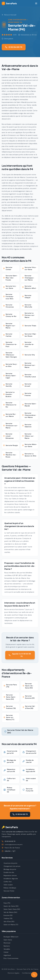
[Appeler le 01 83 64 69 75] (34, 975)
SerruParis (9, 3)
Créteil (5, 952)
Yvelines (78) (7, 918)
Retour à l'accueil (9, 15)
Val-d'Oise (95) (8, 922)
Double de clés (8, 872)
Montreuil (6, 943)
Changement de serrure (11, 866)
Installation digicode (10, 879)
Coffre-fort (7, 882)
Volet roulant (7, 885)
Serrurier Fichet (8, 891)
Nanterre (6, 946)
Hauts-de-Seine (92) (10, 906)
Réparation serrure (9, 875)
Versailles (6, 949)
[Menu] (36, 3)
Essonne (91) (7, 915)
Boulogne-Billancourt (10, 937)
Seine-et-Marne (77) (10, 925)
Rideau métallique (9, 888)
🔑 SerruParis (10, 827)
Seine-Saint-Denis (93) (11, 909)
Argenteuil (6, 955)
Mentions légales (14, 973)
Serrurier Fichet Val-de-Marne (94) (19, 731)
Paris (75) (6, 903)
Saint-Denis (7, 940)
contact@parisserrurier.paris (14, 845)
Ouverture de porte (9, 863)
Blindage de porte (9, 869)
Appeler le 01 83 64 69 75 (20, 655)
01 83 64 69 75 (14, 47)
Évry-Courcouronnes (10, 958)
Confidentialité (27, 973)
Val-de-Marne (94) (9, 912)
